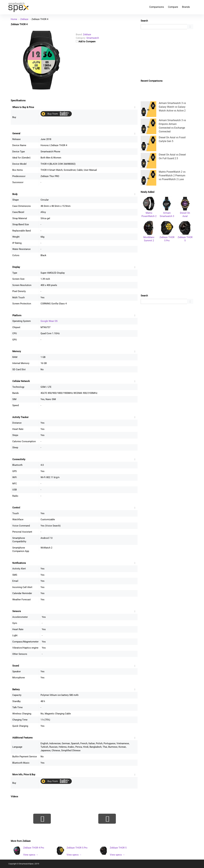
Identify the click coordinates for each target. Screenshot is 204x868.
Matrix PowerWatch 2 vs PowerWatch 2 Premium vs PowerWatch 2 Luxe (172, 176)
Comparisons (157, 7)
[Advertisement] (167, 54)
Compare (173, 7)
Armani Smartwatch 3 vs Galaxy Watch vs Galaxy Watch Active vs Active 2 (172, 107)
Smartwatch (93, 38)
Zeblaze (27, 841)
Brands (186, 7)
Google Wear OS (49, 321)
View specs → (31, 855)
